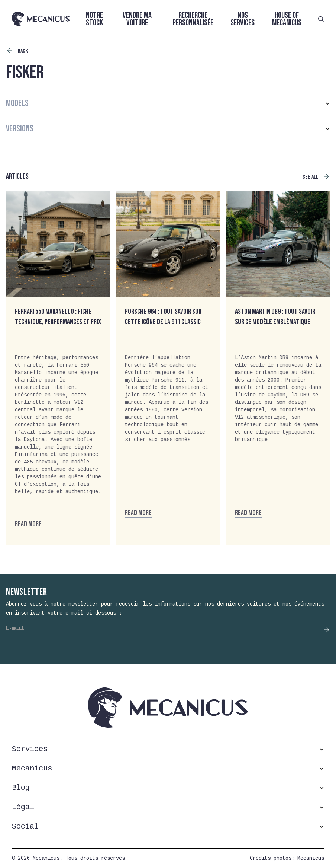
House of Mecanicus (287, 19)
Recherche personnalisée (193, 19)
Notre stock (94, 19)
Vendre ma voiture (137, 19)
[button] (168, 103)
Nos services (243, 19)
